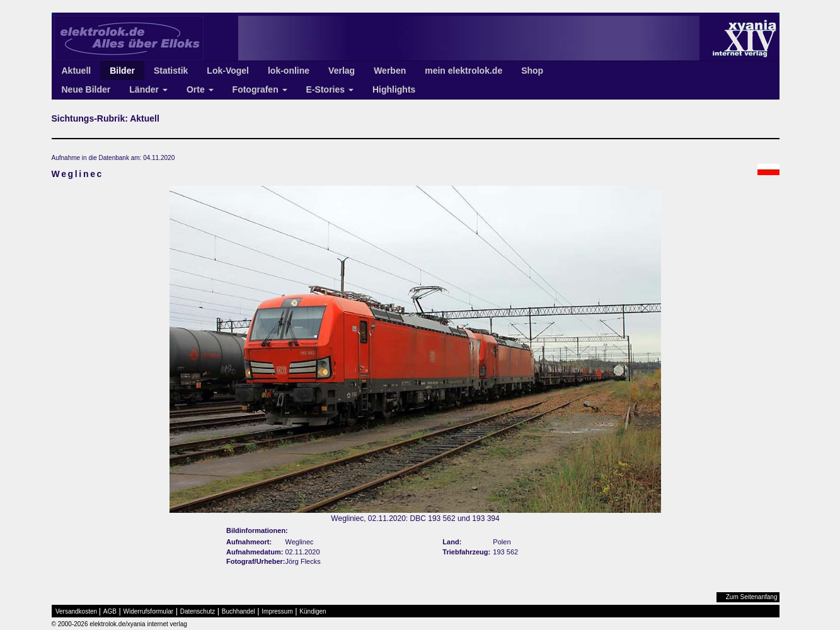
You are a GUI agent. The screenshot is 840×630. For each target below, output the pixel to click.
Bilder (122, 71)
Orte (200, 89)
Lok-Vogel (228, 71)
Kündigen (313, 611)
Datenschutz (198, 611)
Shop (532, 71)
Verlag (342, 71)
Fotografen (260, 89)
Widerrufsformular (148, 611)
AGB (110, 611)
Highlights (394, 89)
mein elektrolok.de (463, 71)
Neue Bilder (86, 89)
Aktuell (77, 71)
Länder (148, 89)
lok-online (289, 71)
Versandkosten (76, 611)
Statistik (171, 71)
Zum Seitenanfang (752, 597)
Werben (390, 71)
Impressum (277, 611)
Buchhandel (239, 611)
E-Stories (330, 89)
